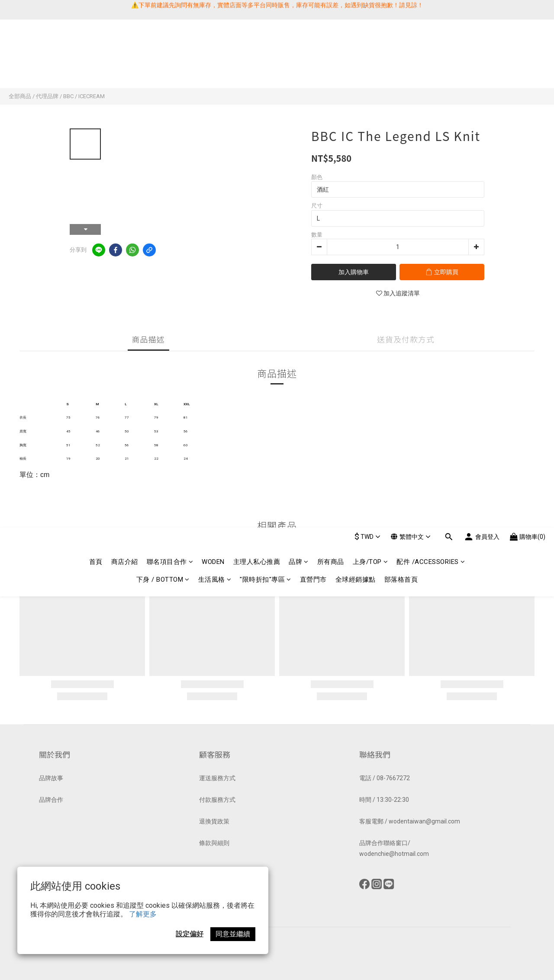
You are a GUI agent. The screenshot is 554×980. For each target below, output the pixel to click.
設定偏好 (190, 934)
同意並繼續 (233, 934)
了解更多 (143, 914)
